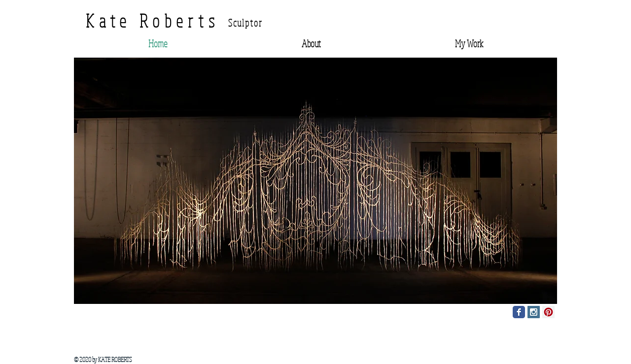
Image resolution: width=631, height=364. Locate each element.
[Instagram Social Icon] (534, 312)
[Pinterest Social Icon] (548, 312)
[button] (315, 181)
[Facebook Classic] (519, 312)
